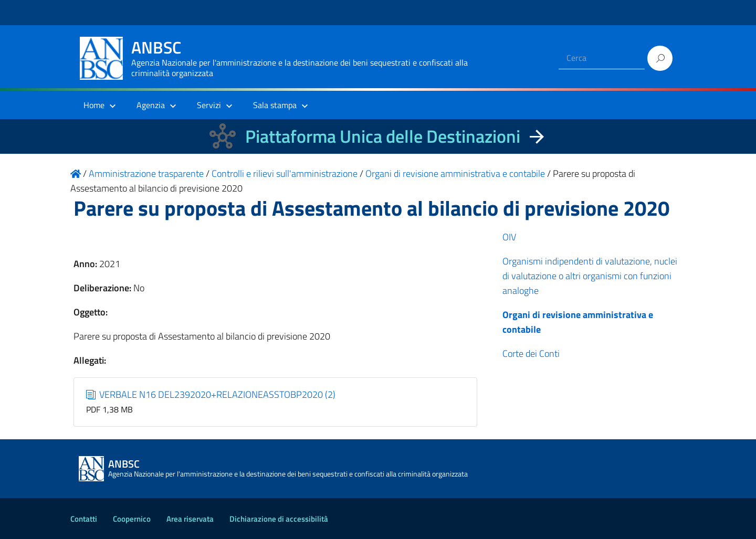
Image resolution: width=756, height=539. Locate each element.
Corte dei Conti (531, 353)
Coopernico (132, 519)
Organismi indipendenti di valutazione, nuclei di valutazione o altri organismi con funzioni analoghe (590, 276)
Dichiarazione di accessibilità (279, 519)
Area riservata (190, 519)
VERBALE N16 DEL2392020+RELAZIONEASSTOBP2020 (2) (211, 394)
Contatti (84, 519)
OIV (509, 237)
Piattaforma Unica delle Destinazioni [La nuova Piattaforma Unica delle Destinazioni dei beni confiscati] (383, 136)
